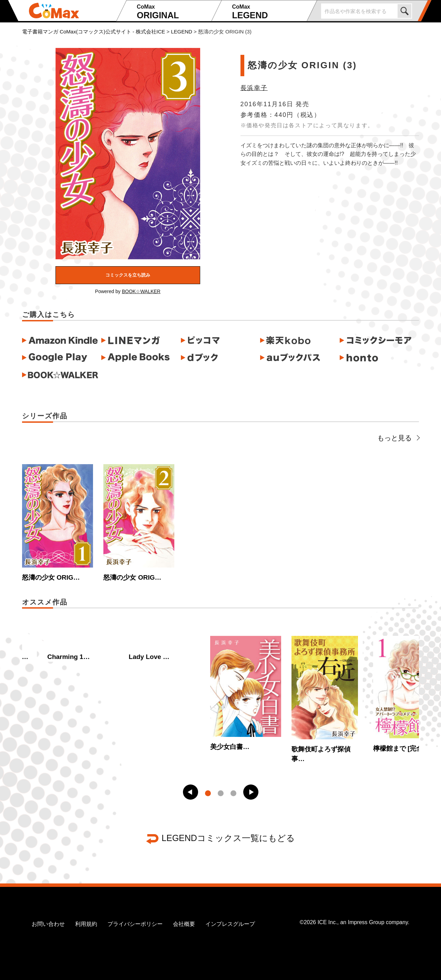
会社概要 (184, 924)
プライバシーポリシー (135, 924)
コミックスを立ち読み (128, 275)
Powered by (128, 291)
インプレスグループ (230, 924)
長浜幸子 (254, 88)
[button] (191, 792)
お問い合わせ (48, 924)
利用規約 (86, 924)
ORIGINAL (173, 12)
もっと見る (398, 438)
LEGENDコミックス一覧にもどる (228, 838)
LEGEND (268, 12)
